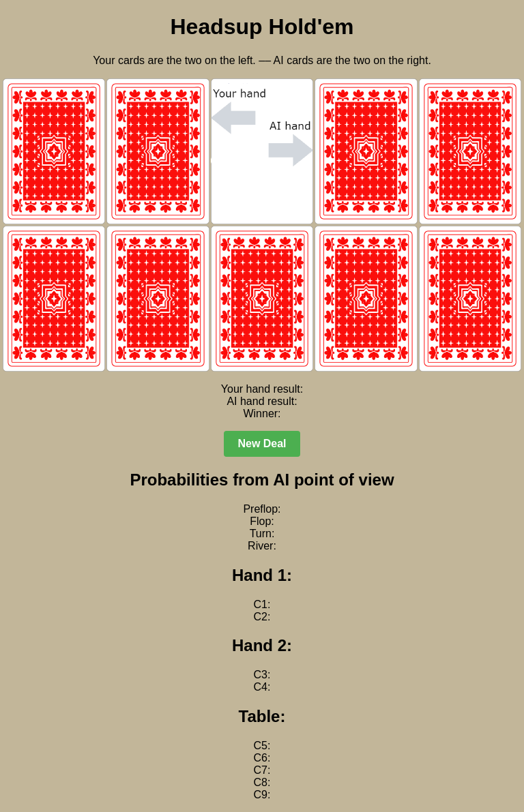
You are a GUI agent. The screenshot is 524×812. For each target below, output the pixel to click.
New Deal (262, 443)
